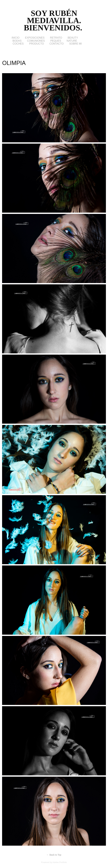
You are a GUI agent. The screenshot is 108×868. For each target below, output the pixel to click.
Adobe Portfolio (60, 862)
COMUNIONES (36, 41)
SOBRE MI (75, 44)
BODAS (17, 41)
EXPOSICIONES (35, 38)
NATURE (72, 41)
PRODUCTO (36, 44)
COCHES (18, 44)
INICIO (16, 38)
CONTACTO (56, 44)
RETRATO (56, 38)
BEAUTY (73, 38)
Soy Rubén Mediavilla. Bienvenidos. (54, 20)
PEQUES (56, 41)
